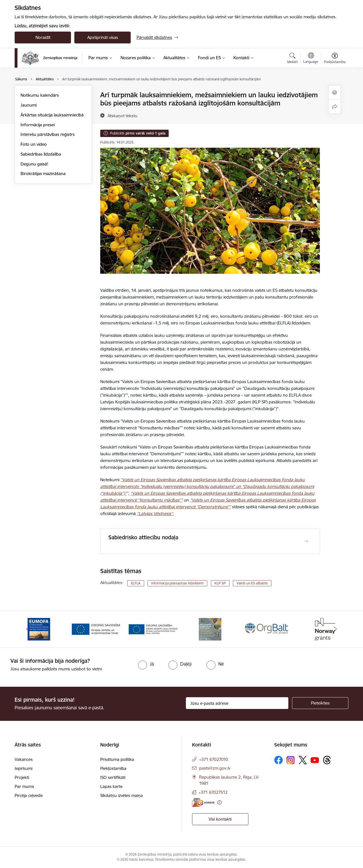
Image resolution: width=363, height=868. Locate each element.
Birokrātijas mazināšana (43, 174)
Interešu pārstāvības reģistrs (48, 134)
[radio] (146, 664)
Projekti (22, 777)
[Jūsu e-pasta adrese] (237, 703)
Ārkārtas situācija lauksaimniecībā (52, 115)
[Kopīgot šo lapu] (335, 107)
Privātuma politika (117, 759)
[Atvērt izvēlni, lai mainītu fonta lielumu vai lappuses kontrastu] (335, 59)
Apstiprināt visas (103, 37)
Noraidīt (43, 37)
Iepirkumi (24, 768)
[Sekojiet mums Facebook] (279, 760)
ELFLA (136, 583)
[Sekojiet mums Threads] (327, 760)
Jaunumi (29, 105)
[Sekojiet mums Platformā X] (303, 760)
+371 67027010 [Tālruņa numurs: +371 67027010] (214, 759)
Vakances (24, 759)
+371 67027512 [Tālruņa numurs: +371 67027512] (213, 792)
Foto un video (34, 144)
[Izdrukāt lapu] (335, 93)
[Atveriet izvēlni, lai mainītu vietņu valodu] (311, 59)
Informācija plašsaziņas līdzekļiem (177, 583)
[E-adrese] (203, 802)
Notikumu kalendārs (40, 95)
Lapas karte (111, 786)
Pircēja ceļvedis (29, 795)
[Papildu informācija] (220, 802)
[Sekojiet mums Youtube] (315, 760)
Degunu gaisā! (34, 164)
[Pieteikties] (320, 703)
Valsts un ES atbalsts (252, 583)
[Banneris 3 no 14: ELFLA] (153, 629)
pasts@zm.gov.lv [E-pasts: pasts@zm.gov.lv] (215, 768)
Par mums (24, 786)
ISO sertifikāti (113, 777)
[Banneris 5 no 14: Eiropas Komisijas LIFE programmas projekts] (267, 629)
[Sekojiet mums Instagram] (291, 760)
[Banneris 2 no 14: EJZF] (96, 629)
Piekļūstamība (113, 768)
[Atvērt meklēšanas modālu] (292, 59)
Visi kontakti (220, 819)
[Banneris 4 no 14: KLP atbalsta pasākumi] (210, 629)
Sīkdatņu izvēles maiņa (122, 795)
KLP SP (220, 583)
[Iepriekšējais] (28, 629)
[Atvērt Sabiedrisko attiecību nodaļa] (306, 541)
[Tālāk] (336, 629)
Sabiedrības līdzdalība (41, 154)
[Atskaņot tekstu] (123, 116)
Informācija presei (38, 125)
